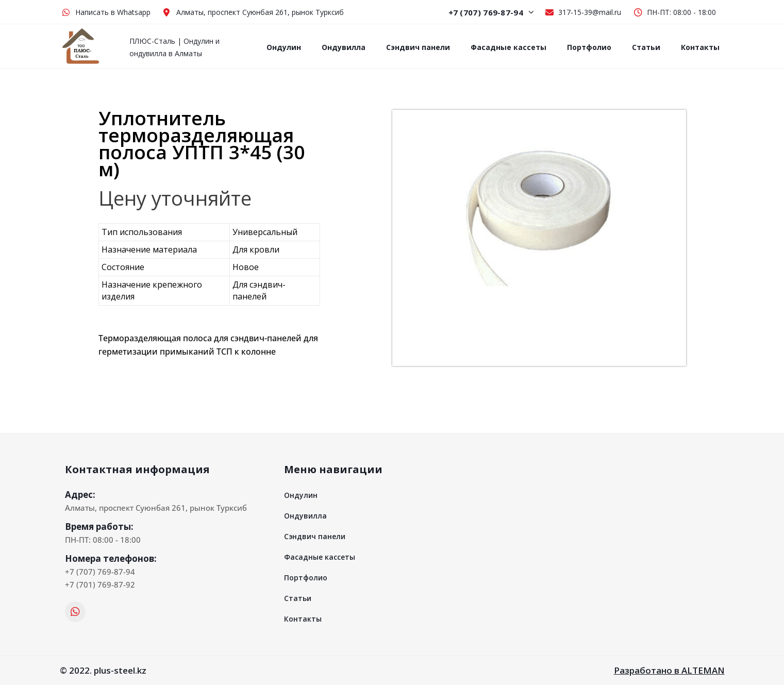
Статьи (646, 47)
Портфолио (589, 47)
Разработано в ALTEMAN (669, 670)
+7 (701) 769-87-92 (100, 584)
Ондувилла (344, 47)
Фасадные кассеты (508, 47)
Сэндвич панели (418, 47)
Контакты (700, 47)
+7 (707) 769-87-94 (491, 12)
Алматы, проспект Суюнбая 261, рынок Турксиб (156, 508)
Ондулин (284, 47)
